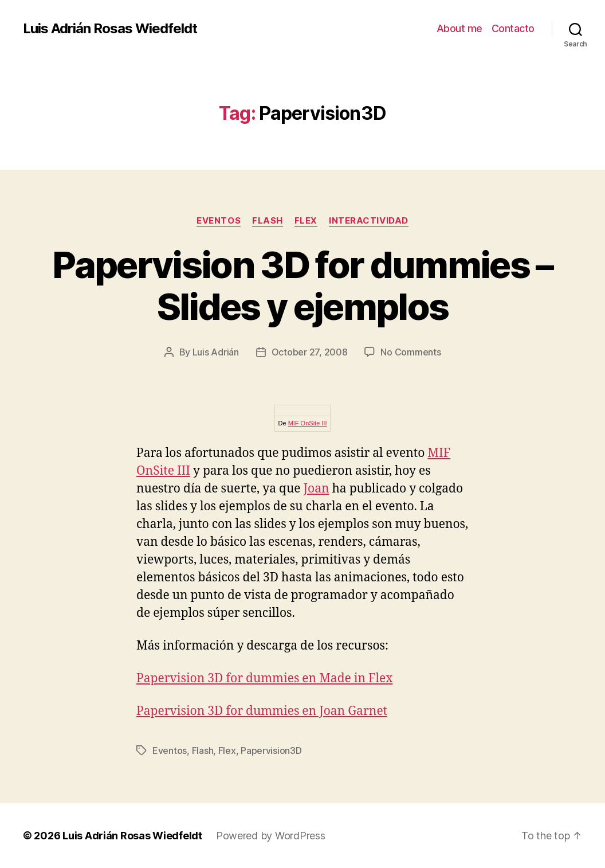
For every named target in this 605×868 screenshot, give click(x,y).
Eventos (219, 221)
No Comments (410, 352)
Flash (268, 221)
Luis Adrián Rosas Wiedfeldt (110, 29)
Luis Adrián (216, 352)
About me (459, 28)
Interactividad (369, 221)
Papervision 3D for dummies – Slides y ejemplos (302, 286)
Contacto (513, 28)
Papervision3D (271, 750)
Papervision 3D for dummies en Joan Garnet (262, 711)
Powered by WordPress (271, 836)
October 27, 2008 (310, 352)
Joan (317, 489)
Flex (306, 221)
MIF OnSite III (308, 423)
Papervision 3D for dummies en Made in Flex (264, 679)
